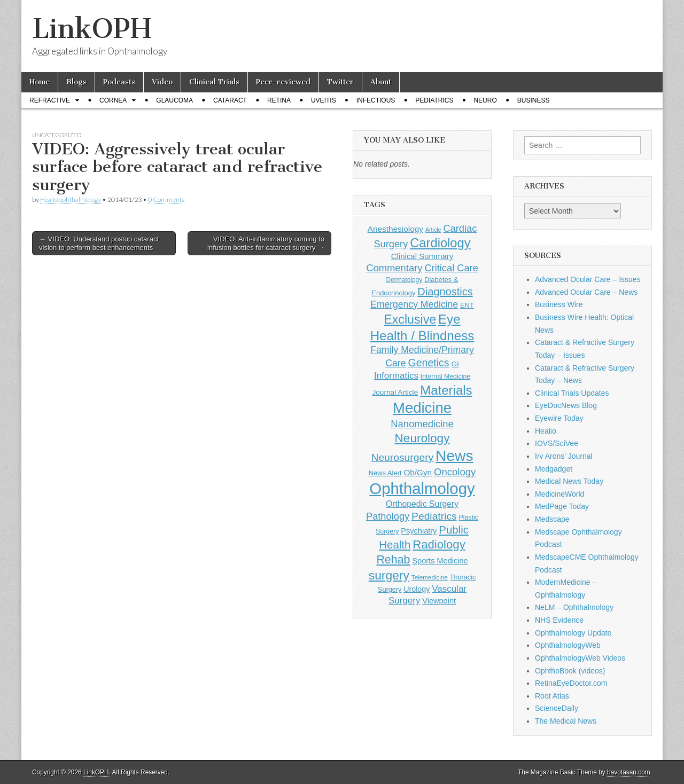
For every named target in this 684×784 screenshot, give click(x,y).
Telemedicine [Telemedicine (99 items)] (430, 577)
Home (40, 82)
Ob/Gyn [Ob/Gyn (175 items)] (418, 472)
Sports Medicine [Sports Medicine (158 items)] (440, 561)
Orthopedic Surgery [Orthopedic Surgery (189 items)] (422, 504)
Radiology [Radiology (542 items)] (439, 544)
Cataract (230, 100)
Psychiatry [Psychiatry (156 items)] (419, 531)
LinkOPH (92, 29)
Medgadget (554, 469)
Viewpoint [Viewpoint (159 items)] (439, 601)
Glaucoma (174, 100)
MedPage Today (562, 506)
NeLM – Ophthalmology (574, 607)
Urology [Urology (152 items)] (417, 589)
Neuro (485, 100)
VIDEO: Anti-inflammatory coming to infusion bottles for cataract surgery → (266, 243)
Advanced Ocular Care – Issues (588, 279)
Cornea (113, 100)
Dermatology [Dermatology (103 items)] (405, 280)
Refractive (50, 100)
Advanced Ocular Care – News (586, 292)
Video (162, 82)
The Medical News (566, 721)
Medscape (552, 519)
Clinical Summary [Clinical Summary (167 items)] (422, 256)
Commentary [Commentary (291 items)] (394, 268)
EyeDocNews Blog (566, 405)
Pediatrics (434, 100)
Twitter (340, 82)
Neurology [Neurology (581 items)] (422, 438)
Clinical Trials (214, 82)
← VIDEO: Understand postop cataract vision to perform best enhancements (99, 243)
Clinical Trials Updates (572, 393)
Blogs (76, 82)
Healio (546, 431)
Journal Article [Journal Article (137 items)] (395, 392)
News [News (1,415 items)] (454, 456)
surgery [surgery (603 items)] (389, 575)
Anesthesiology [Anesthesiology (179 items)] (395, 229)
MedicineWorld (559, 494)
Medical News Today (569, 481)
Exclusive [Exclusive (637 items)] (410, 319)
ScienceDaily (557, 708)
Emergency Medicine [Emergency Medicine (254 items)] (414, 304)
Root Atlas (552, 696)
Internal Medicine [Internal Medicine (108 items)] (445, 377)
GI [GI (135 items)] (455, 364)
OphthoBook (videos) (570, 671)
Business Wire (559, 304)
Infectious (376, 100)
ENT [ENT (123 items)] (467, 305)
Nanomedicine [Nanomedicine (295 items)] (422, 424)
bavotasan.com (629, 772)
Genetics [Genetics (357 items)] (428, 363)
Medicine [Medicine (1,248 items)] (422, 408)
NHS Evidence (559, 620)
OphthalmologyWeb (568, 645)
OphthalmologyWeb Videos (580, 658)
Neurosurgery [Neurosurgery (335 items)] (402, 457)
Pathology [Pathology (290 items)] (388, 516)
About (381, 82)
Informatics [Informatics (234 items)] (396, 376)
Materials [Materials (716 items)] (446, 390)
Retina (279, 100)
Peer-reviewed (283, 82)
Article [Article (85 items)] (433, 230)
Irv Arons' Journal (564, 456)
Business (534, 100)
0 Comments (166, 199)
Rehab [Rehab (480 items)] (393, 560)
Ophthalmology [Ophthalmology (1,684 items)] (422, 488)
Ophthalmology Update (573, 633)
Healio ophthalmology (71, 199)
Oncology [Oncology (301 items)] (455, 472)
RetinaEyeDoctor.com (571, 683)
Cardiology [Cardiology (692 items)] (440, 243)
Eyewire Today (559, 418)
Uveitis (324, 100)
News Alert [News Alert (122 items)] (385, 473)
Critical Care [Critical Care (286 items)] (451, 268)
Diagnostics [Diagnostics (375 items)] (445, 292)
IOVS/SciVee (557, 443)
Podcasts (119, 82)
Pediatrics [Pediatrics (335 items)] (434, 516)
